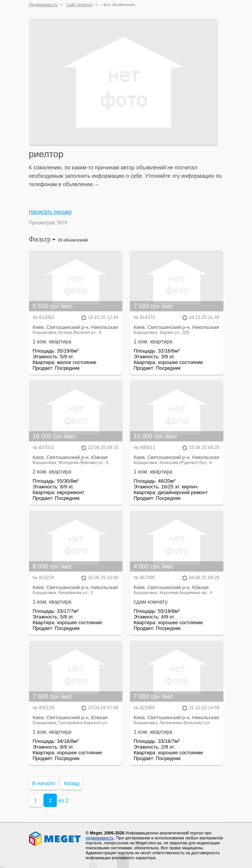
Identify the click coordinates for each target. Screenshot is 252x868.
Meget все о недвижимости (55, 839)
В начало (44, 783)
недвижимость (100, 838)
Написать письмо (50, 212)
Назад (71, 783)
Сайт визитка (79, 5)
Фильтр (59, 239)
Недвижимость (43, 5)
